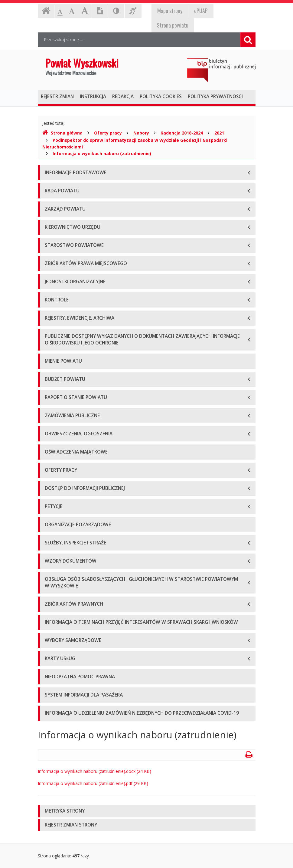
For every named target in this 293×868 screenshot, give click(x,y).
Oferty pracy (108, 133)
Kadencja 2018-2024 (182, 133)
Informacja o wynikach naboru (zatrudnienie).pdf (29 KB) (93, 783)
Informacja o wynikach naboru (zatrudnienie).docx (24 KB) (94, 771)
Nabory (141, 133)
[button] (147, 811)
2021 (219, 133)
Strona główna (62, 133)
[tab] (147, 811)
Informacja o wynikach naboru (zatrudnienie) (102, 153)
